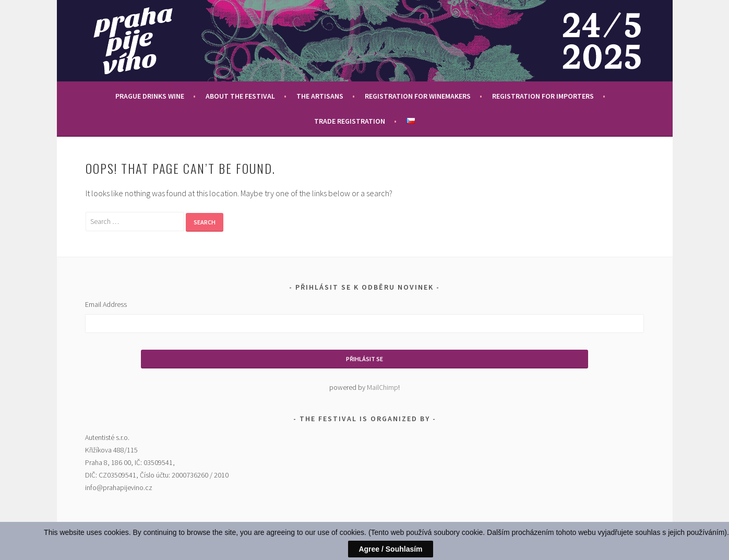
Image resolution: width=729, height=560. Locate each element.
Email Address (106, 304)
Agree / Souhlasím (390, 549)
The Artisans (320, 96)
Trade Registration (350, 121)
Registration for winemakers (418, 96)
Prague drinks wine (150, 96)
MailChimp (383, 387)
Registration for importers (543, 96)
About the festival (240, 96)
